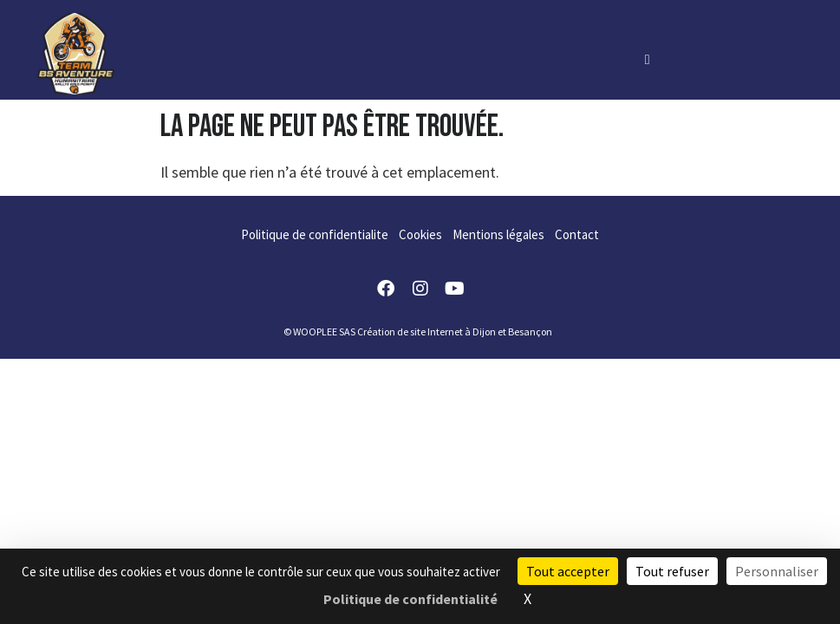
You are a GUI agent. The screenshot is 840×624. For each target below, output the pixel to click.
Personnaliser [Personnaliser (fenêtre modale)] (777, 571)
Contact (577, 234)
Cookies (420, 234)
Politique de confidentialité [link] (410, 599)
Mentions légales (498, 234)
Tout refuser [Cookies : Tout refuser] (672, 571)
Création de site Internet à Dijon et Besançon (455, 331)
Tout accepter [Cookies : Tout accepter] (568, 571)
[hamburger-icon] (647, 59)
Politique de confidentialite (315, 234)
